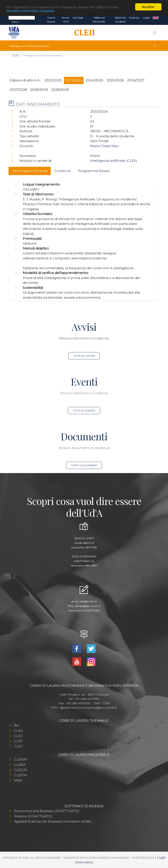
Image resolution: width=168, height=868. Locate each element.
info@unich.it (88, 601)
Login (146, 18)
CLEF (18, 741)
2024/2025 (94, 80)
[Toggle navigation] (155, 33)
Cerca (15, 22)
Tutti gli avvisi (84, 356)
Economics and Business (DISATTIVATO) (47, 811)
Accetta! (148, 7)
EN (156, 18)
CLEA (18, 731)
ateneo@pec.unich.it (88, 606)
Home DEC (65, 20)
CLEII (15, 55)
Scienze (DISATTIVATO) (33, 816)
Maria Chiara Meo (105, 146)
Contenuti (63, 171)
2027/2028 (18, 90)
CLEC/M (21, 770)
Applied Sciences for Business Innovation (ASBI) (53, 821)
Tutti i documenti (84, 465)
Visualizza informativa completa (30, 11)
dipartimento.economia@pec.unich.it (88, 708)
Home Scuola (51, 20)
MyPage (78, 18)
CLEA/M (21, 759)
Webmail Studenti (120, 20)
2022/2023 (53, 80)
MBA (18, 780)
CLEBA (20, 765)
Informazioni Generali (30, 171)
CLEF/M (20, 775)
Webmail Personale (99, 20)
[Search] (22, 17)
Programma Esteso (94, 171)
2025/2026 (115, 80)
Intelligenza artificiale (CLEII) (114, 161)
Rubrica (134, 18)
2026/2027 (136, 80)
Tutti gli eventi (84, 411)
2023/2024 (74, 80)
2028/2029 (39, 90)
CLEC (18, 736)
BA (17, 725)
